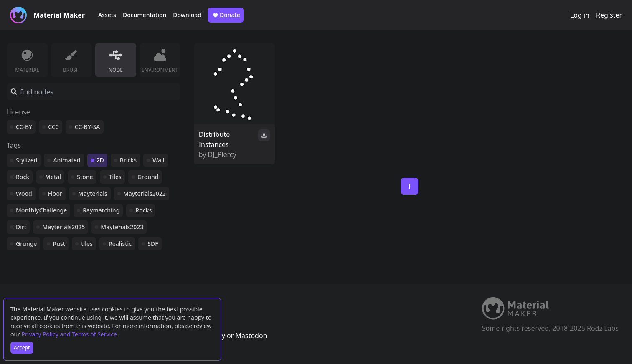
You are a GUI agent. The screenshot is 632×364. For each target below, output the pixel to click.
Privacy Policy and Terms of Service (69, 334)
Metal (53, 177)
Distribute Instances (214, 139)
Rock (23, 177)
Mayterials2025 (63, 227)
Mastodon (251, 336)
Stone (85, 177)
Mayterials (93, 193)
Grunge (26, 244)
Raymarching (101, 210)
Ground (148, 177)
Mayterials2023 (122, 227)
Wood (24, 193)
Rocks (143, 210)
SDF (153, 244)
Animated (67, 160)
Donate (226, 15)
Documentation (145, 15)
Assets (107, 15)
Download (187, 15)
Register (609, 15)
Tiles (115, 177)
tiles (87, 244)
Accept (22, 348)
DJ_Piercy (222, 154)
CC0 (53, 127)
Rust (59, 244)
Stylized (27, 160)
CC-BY (24, 127)
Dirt (21, 227)
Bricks (128, 160)
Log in (580, 15)
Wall (158, 160)
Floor (55, 193)
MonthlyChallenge (41, 210)
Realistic (120, 244)
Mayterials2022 (145, 193)
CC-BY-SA (88, 127)
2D (100, 160)
